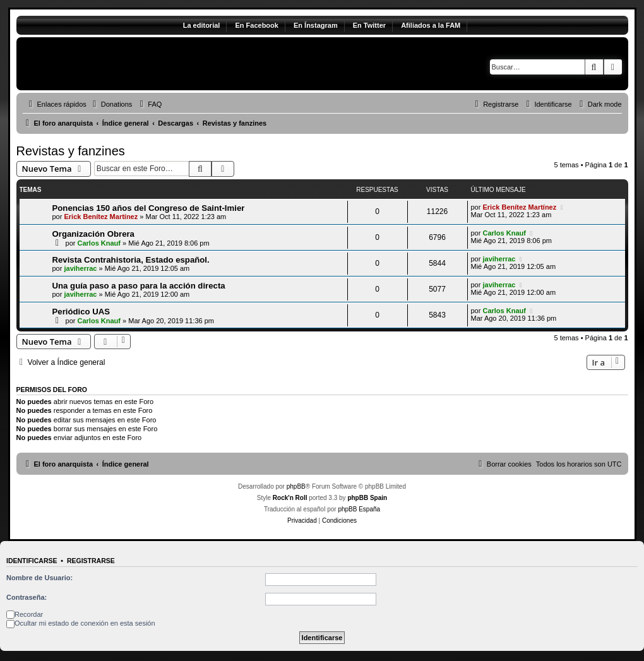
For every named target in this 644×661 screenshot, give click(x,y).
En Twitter (369, 25)
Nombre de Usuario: (39, 578)
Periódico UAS (81, 312)
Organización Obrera (93, 234)
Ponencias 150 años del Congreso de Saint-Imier (149, 208)
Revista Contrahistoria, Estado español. (131, 260)
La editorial (202, 25)
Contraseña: (27, 597)
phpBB (296, 486)
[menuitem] (111, 104)
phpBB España (359, 509)
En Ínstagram (316, 25)
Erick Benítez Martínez (101, 217)
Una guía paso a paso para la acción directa (139, 286)
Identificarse (32, 561)
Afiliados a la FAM (431, 25)
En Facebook (256, 25)
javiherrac (80, 268)
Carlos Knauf (99, 243)
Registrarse (91, 561)
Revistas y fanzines (71, 151)
